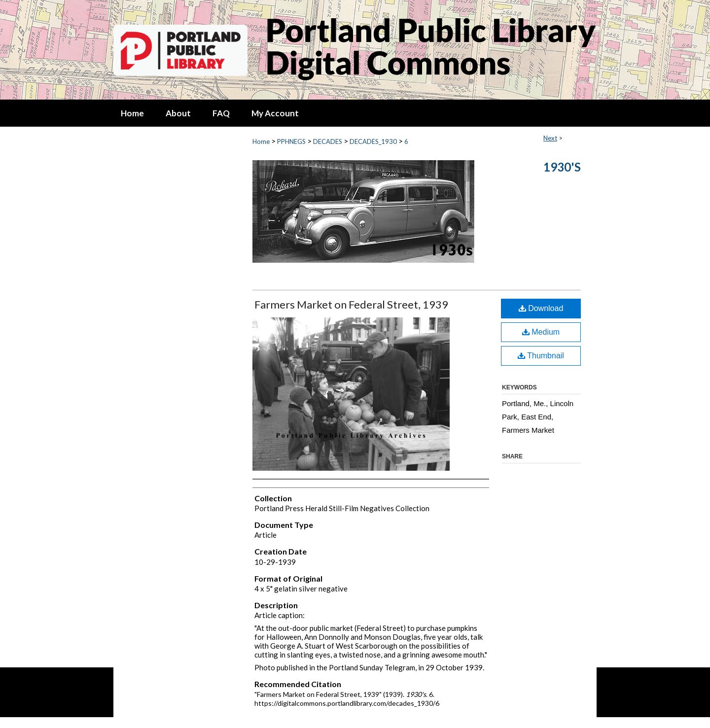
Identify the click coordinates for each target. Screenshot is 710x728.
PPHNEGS (291, 141)
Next (550, 138)
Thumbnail (541, 356)
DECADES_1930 (373, 141)
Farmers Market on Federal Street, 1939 (351, 304)
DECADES (328, 141)
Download (541, 308)
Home (261, 141)
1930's (562, 167)
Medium (541, 332)
